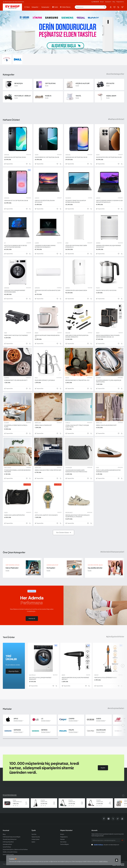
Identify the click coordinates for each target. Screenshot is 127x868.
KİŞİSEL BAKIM (111, 96)
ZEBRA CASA (38, 423)
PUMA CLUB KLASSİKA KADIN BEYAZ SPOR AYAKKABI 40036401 (108, 471)
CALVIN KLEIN (69, 467)
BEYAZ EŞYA (19, 83)
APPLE (16, 719)
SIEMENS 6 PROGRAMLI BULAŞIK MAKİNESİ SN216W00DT (108, 246)
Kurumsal (6, 830)
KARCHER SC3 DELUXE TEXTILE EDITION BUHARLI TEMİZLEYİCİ (77, 336)
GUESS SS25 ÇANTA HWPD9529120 (14, 515)
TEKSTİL (78, 96)
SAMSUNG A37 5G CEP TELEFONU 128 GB (16, 200)
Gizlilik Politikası (103, 861)
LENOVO (37, 198)
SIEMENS (98, 243)
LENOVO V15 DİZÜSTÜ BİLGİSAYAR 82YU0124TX (45, 201)
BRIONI (67, 378)
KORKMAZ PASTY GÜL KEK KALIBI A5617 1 (16, 380)
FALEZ (36, 378)
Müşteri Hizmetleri (66, 830)
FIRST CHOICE (8, 467)
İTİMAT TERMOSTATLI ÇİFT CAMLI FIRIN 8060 (18, 801)
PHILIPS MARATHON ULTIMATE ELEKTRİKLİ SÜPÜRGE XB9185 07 (73, 801)
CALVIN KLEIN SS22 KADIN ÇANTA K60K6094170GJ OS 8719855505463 (76, 471)
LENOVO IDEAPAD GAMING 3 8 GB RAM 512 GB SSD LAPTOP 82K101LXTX (109, 201)
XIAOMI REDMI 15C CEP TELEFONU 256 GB (47, 157)
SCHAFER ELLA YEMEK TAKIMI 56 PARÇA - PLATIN (16, 426)
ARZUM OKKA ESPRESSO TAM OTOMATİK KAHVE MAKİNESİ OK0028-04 (108, 336)
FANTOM (96, 675)
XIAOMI (37, 155)
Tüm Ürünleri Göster (62, 532)
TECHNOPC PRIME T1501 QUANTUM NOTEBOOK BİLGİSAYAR (76, 201)
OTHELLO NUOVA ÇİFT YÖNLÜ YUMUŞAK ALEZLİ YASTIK (77, 426)
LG (42, 719)
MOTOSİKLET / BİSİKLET (23, 96)
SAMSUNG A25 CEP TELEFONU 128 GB (76, 157)
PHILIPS (98, 288)
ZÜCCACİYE (110, 83)
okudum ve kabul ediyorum (105, 845)
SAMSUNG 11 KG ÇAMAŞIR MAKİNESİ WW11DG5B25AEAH (15, 291)
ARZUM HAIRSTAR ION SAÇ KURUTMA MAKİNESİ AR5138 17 (75, 678)
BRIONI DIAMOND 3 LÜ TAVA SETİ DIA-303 (77, 380)
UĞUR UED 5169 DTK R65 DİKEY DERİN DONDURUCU (76, 246)
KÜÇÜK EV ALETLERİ (83, 83)
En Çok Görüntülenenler (10, 795)
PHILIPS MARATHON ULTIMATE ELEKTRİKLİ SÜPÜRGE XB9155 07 (101, 801)
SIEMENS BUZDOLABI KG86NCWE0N (76, 290)
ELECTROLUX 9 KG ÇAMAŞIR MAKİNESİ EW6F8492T (40, 678)
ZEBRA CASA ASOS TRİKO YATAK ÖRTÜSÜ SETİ (48, 470)
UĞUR (67, 243)
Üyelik (34, 830)
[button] (3, 51)
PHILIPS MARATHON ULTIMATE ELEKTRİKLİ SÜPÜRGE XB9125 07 (45, 801)
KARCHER (68, 333)
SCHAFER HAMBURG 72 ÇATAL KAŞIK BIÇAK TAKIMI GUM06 (109, 381)
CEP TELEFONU (50, 83)
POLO (36, 512)
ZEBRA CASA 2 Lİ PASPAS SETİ (43, 425)
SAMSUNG (7, 155)
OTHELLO (68, 423)
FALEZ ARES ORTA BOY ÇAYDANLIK (45, 380)
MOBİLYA (48, 96)
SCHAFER (98, 378)
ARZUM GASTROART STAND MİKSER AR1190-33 (48, 336)
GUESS (6, 512)
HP (5, 243)
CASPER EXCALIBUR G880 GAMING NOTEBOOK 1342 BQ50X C (45, 246)
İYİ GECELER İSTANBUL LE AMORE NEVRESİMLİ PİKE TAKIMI (17, 471)
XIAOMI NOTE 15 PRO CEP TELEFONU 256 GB (109, 157)
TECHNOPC (68, 198)
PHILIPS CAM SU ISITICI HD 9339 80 (106, 290)
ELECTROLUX (32, 675)
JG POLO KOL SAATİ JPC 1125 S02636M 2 (46, 515)
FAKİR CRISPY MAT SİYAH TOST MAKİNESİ (16, 335)
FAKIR (6, 333)
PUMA (97, 467)
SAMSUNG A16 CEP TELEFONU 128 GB (15, 157)
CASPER (37, 243)
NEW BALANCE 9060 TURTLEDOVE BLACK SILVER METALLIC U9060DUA (77, 516)
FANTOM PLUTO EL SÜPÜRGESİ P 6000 (106, 678)
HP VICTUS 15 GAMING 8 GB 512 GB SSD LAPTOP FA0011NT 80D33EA (16, 246)
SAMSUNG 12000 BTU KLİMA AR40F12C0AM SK (48, 291)
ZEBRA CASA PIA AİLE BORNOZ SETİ (106, 425)
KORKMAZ (7, 378)
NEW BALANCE (69, 512)
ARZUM (36, 333)
